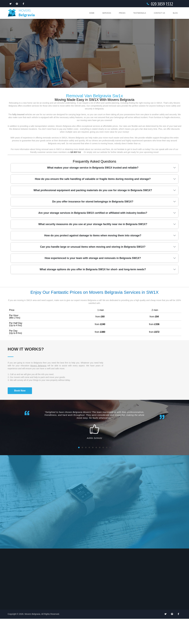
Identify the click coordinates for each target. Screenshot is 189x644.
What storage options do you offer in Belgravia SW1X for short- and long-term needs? (93, 295)
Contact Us (159, 13)
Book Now (20, 416)
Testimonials (140, 13)
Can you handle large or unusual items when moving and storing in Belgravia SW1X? (93, 272)
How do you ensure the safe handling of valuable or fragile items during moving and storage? (93, 204)
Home (92, 13)
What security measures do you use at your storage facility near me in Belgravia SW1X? (93, 249)
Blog (175, 13)
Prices (122, 13)
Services (107, 13)
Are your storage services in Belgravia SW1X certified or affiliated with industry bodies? (93, 238)
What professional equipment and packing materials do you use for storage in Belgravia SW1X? (93, 215)
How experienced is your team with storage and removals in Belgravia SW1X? (93, 283)
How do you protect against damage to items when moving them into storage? (93, 261)
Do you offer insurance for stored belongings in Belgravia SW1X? (93, 227)
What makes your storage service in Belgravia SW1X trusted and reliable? (93, 193)
